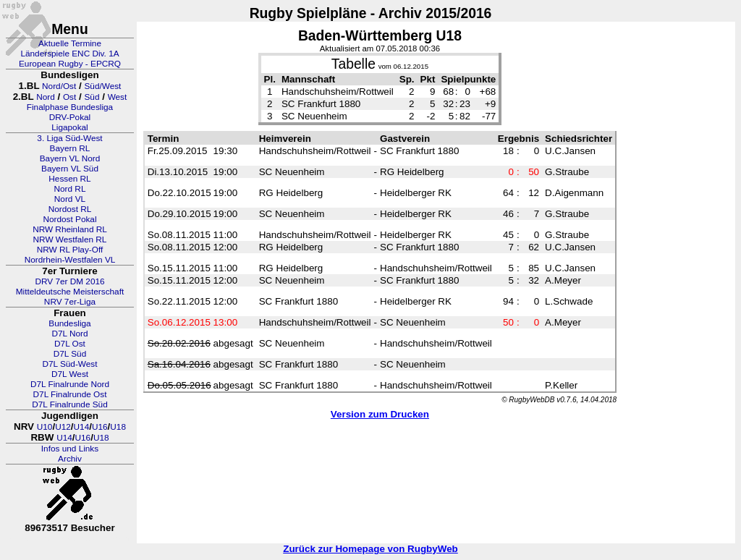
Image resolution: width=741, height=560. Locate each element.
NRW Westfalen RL (70, 239)
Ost (69, 97)
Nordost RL (70, 209)
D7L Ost (70, 344)
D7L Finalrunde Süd (70, 404)
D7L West (70, 374)
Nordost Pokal (69, 219)
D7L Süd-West (69, 364)
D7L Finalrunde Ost (70, 394)
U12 (63, 427)
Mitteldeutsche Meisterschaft (70, 292)
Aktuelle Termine (70, 43)
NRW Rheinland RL (70, 229)
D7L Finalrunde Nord (70, 384)
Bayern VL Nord (70, 158)
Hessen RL (69, 179)
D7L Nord (69, 334)
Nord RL (70, 189)
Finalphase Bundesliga (70, 107)
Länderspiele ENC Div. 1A (69, 54)
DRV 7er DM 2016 (69, 281)
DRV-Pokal (70, 117)
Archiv (70, 459)
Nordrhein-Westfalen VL (70, 260)
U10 (45, 427)
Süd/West (102, 86)
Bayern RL (70, 148)
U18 (118, 427)
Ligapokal (70, 127)
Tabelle (353, 64)
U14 (82, 427)
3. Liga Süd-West (69, 138)
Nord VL (70, 199)
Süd (92, 97)
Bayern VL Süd (70, 169)
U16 (100, 427)
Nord (46, 97)
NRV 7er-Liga (70, 302)
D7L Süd (70, 354)
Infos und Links (70, 449)
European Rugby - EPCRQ (70, 64)
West (118, 97)
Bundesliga (69, 323)
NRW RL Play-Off (70, 250)
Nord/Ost (59, 86)
